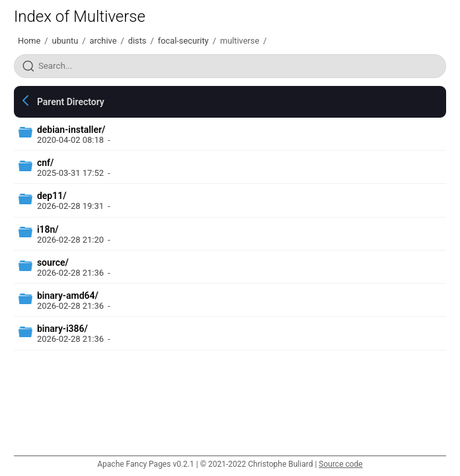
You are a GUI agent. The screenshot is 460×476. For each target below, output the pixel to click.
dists (137, 41)
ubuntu (65, 41)
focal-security (183, 41)
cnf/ (45, 163)
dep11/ (52, 196)
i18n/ (48, 229)
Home (29, 41)
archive (103, 41)
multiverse (240, 41)
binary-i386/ (62, 329)
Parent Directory (71, 102)
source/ (53, 262)
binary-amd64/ (68, 296)
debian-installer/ (71, 130)
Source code (340, 464)
